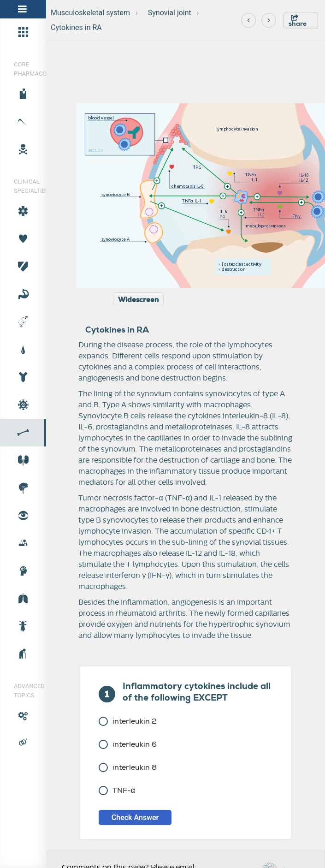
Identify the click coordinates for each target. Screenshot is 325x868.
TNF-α (117, 790)
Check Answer (135, 817)
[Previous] (248, 20)
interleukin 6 (128, 744)
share (298, 21)
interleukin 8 (128, 767)
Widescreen (138, 300)
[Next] (269, 20)
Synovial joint (170, 13)
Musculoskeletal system (90, 13)
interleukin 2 (128, 721)
